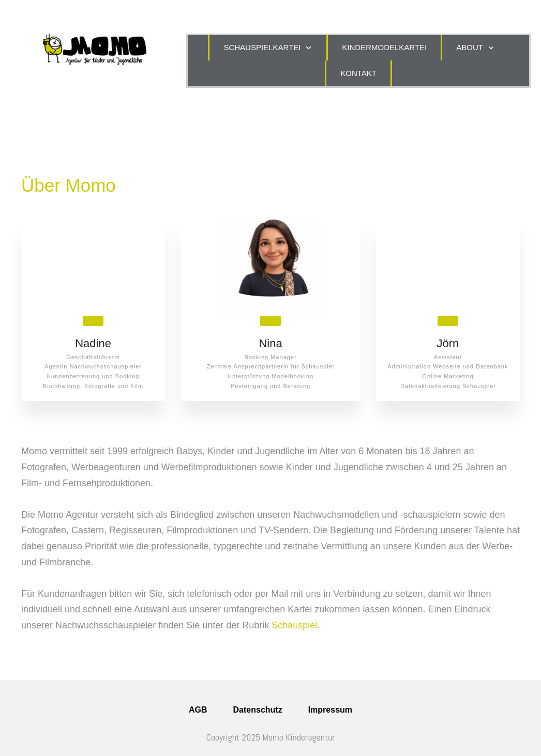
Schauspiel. (296, 625)
